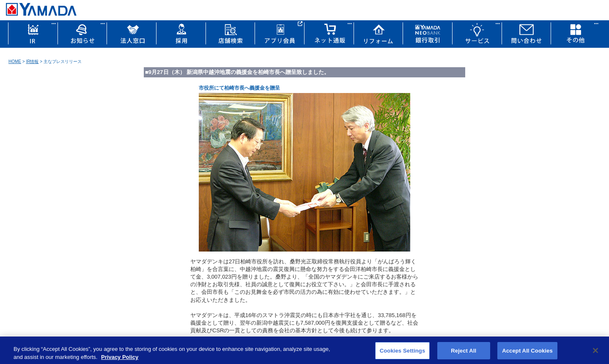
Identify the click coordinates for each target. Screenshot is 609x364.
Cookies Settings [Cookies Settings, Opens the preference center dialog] (403, 353)
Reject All (464, 353)
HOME (15, 62)
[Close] (595, 353)
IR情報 (32, 62)
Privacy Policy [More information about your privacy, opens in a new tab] (120, 360)
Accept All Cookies (527, 353)
